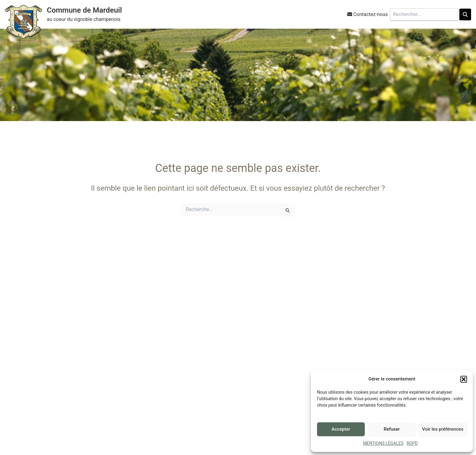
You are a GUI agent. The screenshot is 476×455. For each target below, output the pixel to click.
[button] (464, 379)
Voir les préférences (443, 429)
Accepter (341, 429)
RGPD (412, 443)
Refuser (392, 429)
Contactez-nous (371, 14)
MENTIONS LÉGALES (383, 443)
